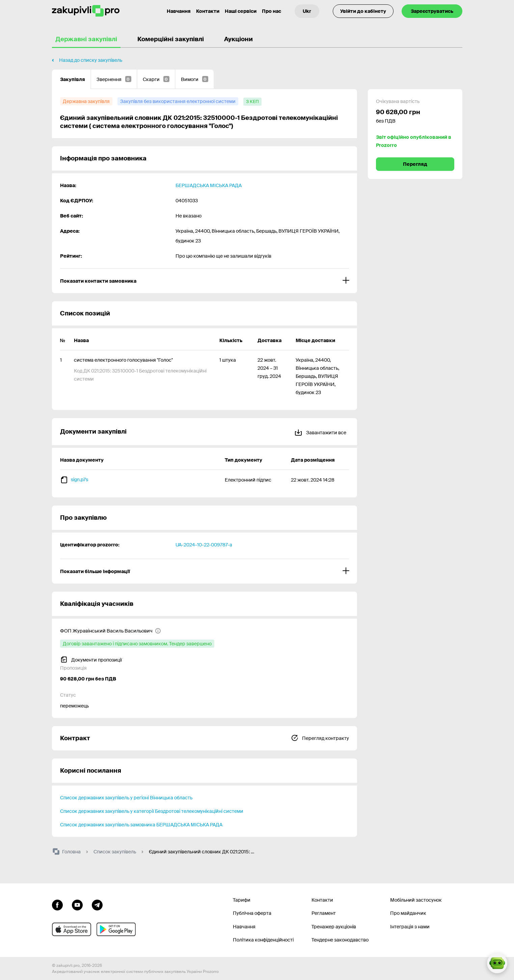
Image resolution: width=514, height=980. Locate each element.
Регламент (324, 913)
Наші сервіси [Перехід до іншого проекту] (241, 11)
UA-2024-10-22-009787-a (204, 545)
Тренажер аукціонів (334, 927)
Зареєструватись (432, 11)
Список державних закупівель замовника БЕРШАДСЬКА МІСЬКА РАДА (141, 825)
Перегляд (415, 164)
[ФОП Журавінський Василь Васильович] (111, 631)
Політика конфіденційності (263, 940)
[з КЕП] (252, 102)
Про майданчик (408, 913)
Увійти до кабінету (363, 11)
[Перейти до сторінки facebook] (57, 904)
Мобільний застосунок (416, 900)
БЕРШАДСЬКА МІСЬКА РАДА (209, 185)
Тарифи (242, 900)
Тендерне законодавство (340, 940)
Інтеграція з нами (410, 927)
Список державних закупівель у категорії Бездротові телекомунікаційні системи (152, 811)
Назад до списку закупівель (91, 60)
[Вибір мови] (307, 11)
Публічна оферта (252, 913)
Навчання (244, 927)
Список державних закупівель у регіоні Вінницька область (126, 798)
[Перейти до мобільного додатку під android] (116, 929)
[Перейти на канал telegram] (97, 904)
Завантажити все (320, 431)
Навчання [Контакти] (179, 11)
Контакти (208, 11)
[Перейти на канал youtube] (77, 904)
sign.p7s (79, 480)
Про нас (272, 11)
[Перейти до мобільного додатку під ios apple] (72, 929)
